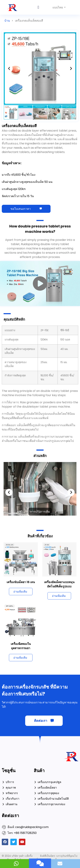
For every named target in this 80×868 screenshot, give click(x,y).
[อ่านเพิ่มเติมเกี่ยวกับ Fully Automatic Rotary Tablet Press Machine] (59, 596)
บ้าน (7, 21)
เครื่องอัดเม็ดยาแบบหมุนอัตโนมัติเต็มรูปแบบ (59, 584)
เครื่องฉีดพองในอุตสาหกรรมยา (21, 646)
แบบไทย (58, 7)
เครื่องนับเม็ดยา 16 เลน (21, 582)
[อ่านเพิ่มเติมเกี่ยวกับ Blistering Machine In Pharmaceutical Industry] (21, 658)
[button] (38, 7)
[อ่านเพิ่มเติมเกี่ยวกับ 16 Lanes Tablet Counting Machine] (21, 592)
